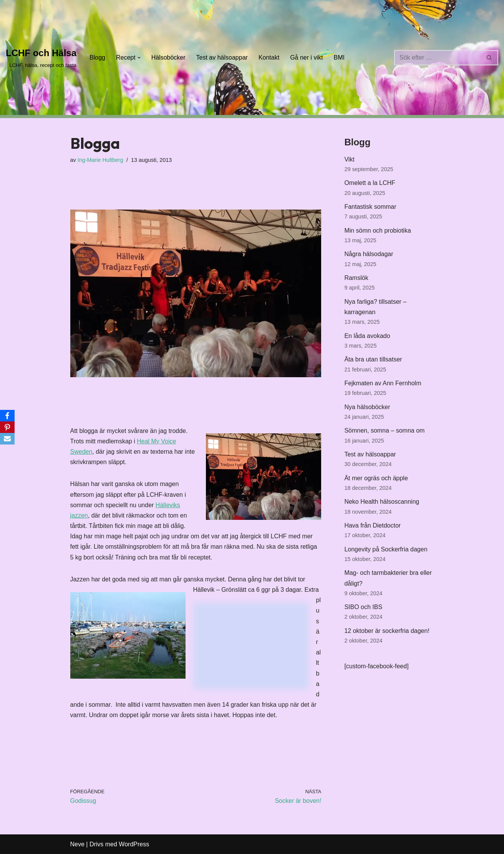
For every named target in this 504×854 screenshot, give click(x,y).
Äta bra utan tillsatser (373, 359)
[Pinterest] (7, 427)
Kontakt (269, 57)
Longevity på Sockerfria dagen (386, 549)
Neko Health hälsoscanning (382, 502)
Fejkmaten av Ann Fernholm (383, 383)
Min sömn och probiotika (377, 231)
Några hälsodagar (369, 254)
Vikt (349, 159)
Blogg (97, 57)
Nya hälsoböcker (367, 407)
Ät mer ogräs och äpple (376, 478)
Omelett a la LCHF (370, 183)
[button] (139, 58)
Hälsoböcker (168, 57)
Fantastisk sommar (370, 207)
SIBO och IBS (363, 607)
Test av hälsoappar (222, 57)
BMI (339, 57)
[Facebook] (7, 416)
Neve (77, 844)
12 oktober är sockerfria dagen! (387, 631)
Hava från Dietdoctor (372, 525)
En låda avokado (367, 336)
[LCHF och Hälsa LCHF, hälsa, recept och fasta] (41, 57)
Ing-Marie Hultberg (100, 160)
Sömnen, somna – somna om (384, 430)
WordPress (134, 844)
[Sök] (438, 58)
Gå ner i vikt (306, 57)
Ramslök (356, 278)
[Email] (7, 439)
